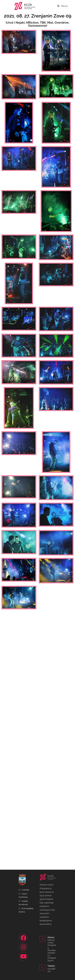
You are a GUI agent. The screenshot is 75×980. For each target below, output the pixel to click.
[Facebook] (23, 938)
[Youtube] (23, 956)
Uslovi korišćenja (23, 895)
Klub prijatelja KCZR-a (26, 910)
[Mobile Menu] (63, 6)
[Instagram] (23, 947)
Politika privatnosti (23, 903)
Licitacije (25, 890)
